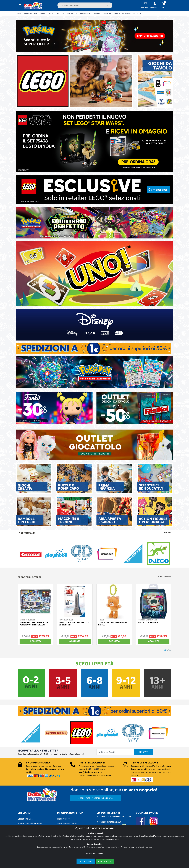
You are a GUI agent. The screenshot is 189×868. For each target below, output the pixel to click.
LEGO (19, 13)
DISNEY (52, 13)
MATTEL (43, 13)
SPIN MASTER (72, 13)
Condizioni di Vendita (68, 824)
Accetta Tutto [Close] (105, 862)
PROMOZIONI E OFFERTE (90, 13)
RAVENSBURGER (30, 13)
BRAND (117, 13)
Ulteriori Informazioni (94, 854)
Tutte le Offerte (165, 577)
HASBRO (61, 13)
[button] (165, 5)
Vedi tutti (168, 533)
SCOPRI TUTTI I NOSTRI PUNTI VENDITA (96, 798)
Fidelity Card (63, 819)
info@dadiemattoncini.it (109, 822)
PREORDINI (107, 13)
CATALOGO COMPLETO (132, 13)
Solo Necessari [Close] (86, 862)
